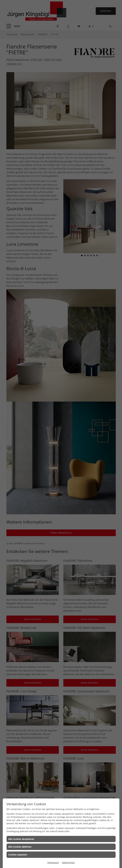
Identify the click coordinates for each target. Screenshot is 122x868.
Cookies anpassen (18, 855)
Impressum (53, 862)
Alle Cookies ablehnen (20, 847)
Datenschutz (68, 862)
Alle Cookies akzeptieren (21, 839)
